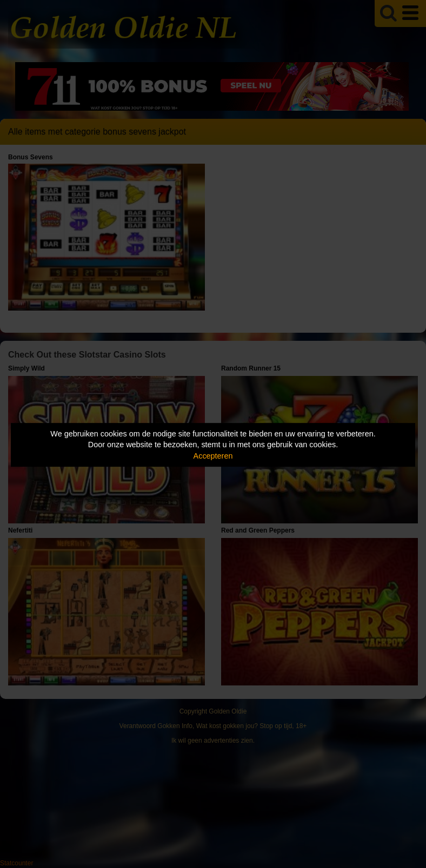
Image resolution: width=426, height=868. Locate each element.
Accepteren (213, 456)
